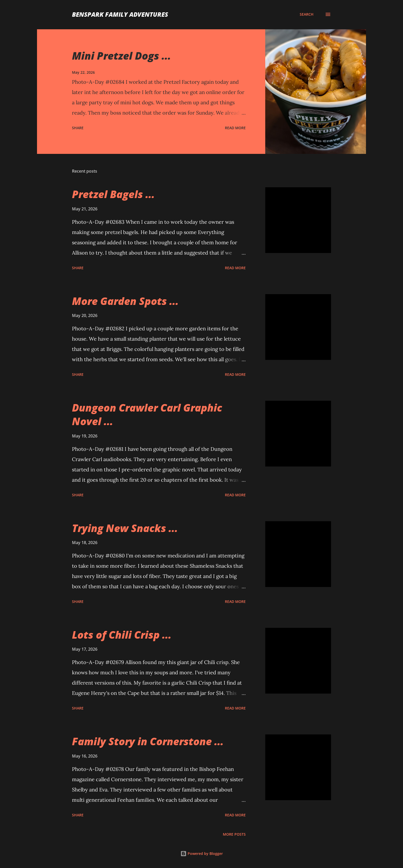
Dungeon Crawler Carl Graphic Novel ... (147, 414)
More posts (234, 834)
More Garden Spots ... (125, 301)
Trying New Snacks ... (125, 528)
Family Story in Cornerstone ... (148, 741)
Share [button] (78, 128)
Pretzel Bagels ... (113, 194)
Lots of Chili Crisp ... (122, 635)
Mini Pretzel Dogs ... (121, 56)
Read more (235, 128)
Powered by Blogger (202, 853)
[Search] (307, 14)
